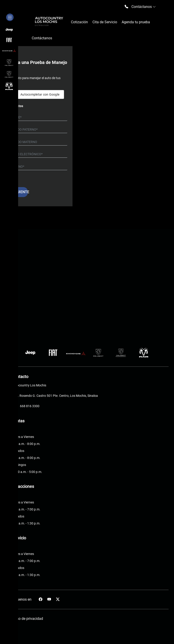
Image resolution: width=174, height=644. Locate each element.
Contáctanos (42, 38)
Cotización (79, 22)
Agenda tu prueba (136, 22)
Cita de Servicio (105, 22)
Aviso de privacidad (27, 619)
